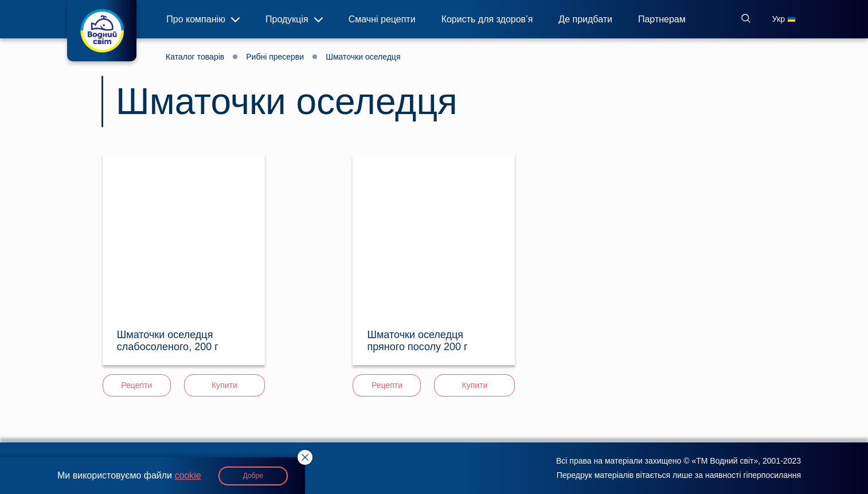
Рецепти (136, 385)
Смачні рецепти (382, 21)
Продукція (294, 19)
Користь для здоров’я (487, 21)
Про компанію (203, 19)
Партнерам (662, 21)
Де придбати (585, 21)
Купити (224, 385)
